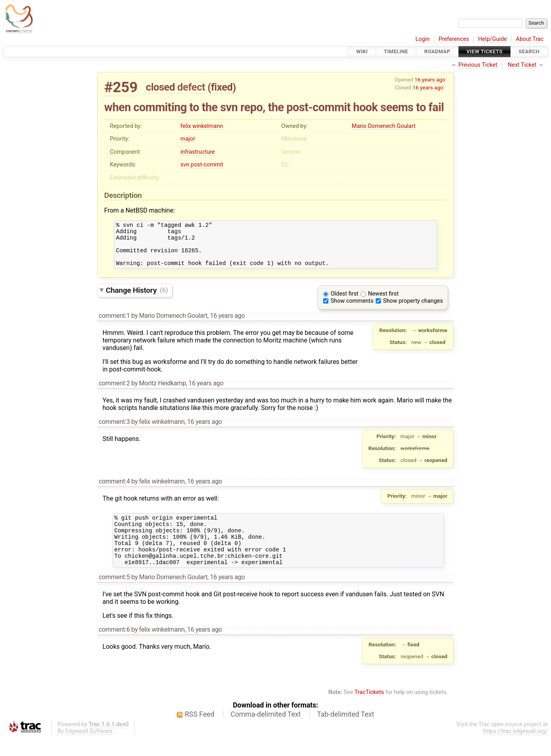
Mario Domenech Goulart (384, 126)
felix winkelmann (202, 126)
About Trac (530, 39)
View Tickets (485, 51)
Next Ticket (522, 65)
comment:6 (114, 647)
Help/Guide (493, 39)
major (188, 139)
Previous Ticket (478, 65)
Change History (137, 298)
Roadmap (437, 51)
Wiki (362, 51)
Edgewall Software (89, 749)
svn (185, 165)
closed (160, 87)
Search (529, 51)
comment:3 (114, 430)
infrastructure (198, 152)
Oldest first (345, 302)
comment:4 (114, 490)
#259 (121, 87)
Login (423, 39)
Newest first (383, 302)
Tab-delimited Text (345, 732)
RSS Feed (200, 732)
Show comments (352, 309)
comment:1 (114, 324)
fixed (222, 87)
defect (191, 87)
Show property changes (413, 309)
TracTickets (369, 710)
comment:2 (114, 392)
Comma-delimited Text (266, 732)
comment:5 (114, 595)
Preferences (454, 39)
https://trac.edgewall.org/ (515, 749)
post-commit (207, 165)
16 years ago (430, 79)
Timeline (396, 51)
